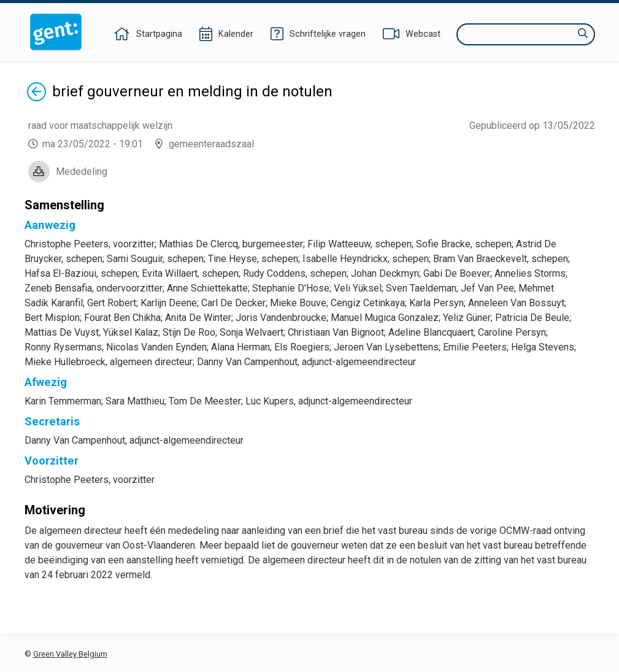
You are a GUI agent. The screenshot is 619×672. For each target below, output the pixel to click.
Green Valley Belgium (70, 654)
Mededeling (82, 172)
